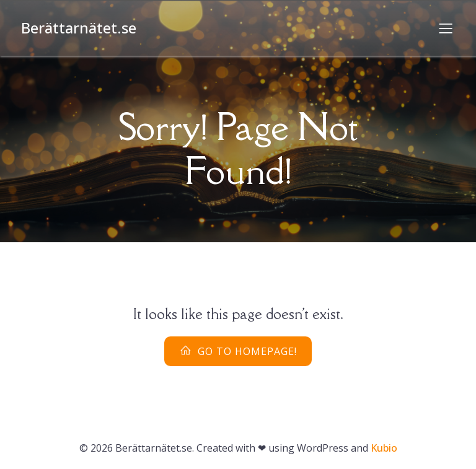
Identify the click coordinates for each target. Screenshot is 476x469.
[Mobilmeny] (446, 28)
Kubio (384, 448)
